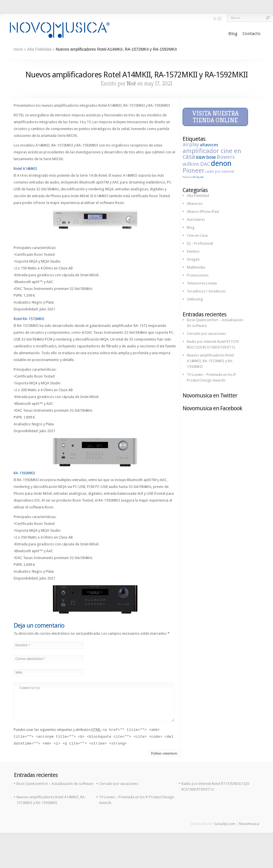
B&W (201, 157)
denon (221, 163)
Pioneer (194, 170)
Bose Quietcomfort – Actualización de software (55, 790)
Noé (131, 83)
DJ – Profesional (200, 243)
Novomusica (249, 831)
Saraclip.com (225, 831)
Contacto (252, 34)
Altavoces (195, 204)
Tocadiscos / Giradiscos (206, 291)
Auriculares (196, 219)
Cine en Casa (197, 235)
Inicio (18, 49)
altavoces (209, 145)
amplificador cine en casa (212, 154)
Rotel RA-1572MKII (29, 319)
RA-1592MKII (24, 473)
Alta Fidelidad (39, 49)
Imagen (193, 259)
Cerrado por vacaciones (206, 334)
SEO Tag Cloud (198, 177)
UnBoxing (195, 299)
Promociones (198, 275)
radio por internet (220, 171)
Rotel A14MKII (25, 169)
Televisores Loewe (202, 283)
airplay (191, 144)
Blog (233, 34)
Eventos (193, 251)
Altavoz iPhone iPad (203, 212)
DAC (205, 164)
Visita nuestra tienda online (215, 117)
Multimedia (196, 267)
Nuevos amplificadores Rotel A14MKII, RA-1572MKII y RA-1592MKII (210, 361)
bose (211, 157)
